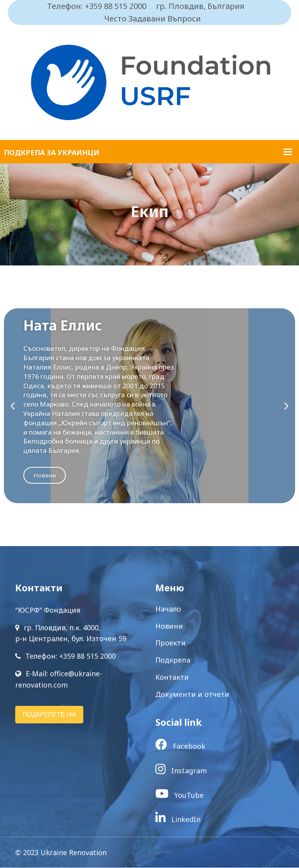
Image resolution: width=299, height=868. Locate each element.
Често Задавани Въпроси (153, 19)
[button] (13, 406)
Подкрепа (173, 660)
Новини (45, 476)
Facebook (180, 747)
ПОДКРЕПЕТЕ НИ (49, 715)
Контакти (172, 677)
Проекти (171, 643)
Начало (168, 609)
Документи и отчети (192, 695)
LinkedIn (178, 820)
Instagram (181, 771)
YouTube (179, 796)
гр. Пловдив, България (200, 6)
